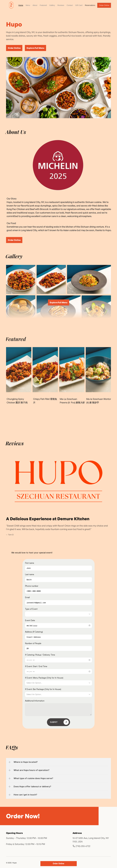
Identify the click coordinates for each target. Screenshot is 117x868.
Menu (28, 5)
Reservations (90, 5)
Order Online (58, 864)
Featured (43, 5)
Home (21, 5)
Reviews (61, 5)
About (35, 5)
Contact (70, 5)
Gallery (52, 5)
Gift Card (79, 5)
